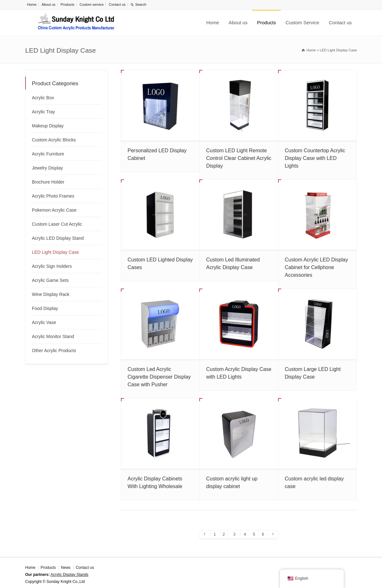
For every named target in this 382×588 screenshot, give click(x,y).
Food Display (45, 308)
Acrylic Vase (44, 322)
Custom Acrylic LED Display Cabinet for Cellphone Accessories (316, 267)
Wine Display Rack (51, 294)
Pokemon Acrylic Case (54, 210)
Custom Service (302, 23)
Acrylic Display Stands (69, 575)
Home (32, 4)
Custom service (92, 4)
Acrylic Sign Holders (52, 266)
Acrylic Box (43, 98)
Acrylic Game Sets (50, 280)
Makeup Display (48, 126)
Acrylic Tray (43, 112)
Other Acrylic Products (54, 351)
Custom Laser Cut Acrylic (57, 224)
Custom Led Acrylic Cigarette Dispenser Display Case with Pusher (159, 377)
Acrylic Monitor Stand (53, 336)
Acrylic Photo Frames (53, 196)
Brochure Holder (48, 182)
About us (48, 4)
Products (67, 4)
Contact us (117, 4)
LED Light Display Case (55, 252)
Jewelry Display (47, 168)
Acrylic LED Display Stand (58, 238)
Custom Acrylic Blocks (54, 140)
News (66, 568)
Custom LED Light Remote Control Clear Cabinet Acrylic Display (239, 158)
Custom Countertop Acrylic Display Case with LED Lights (315, 158)
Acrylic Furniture (48, 154)
